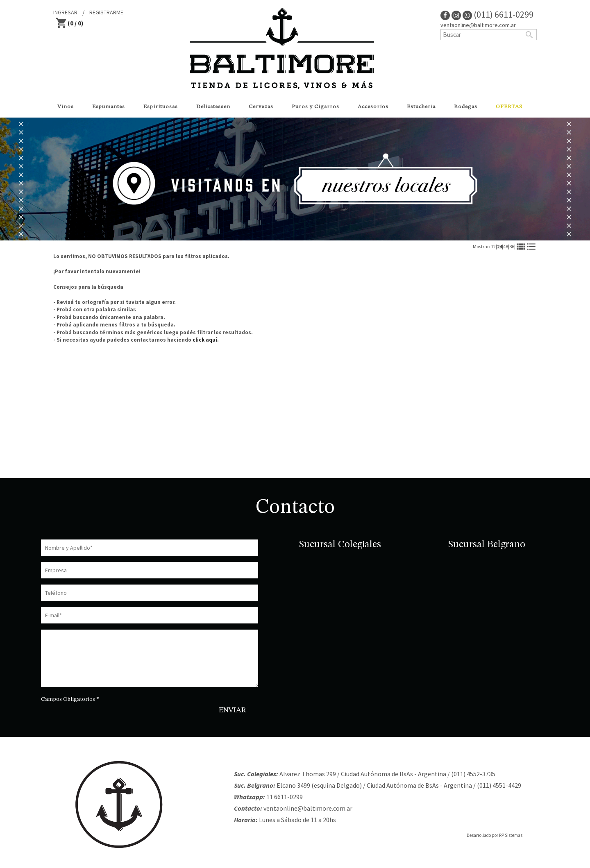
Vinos (66, 107)
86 (512, 246)
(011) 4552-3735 (473, 774)
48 (506, 246)
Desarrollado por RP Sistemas (495, 835)
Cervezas (261, 107)
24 (499, 246)
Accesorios (373, 107)
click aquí (205, 340)
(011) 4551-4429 (499, 785)
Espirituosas (161, 107)
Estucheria (421, 107)
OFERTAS (509, 107)
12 (493, 246)
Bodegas (466, 107)
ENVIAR (233, 710)
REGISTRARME (106, 12)
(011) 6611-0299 (498, 14)
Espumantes (109, 107)
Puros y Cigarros (315, 107)
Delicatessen (213, 107)
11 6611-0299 (285, 797)
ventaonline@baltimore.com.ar (478, 25)
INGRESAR (65, 12)
